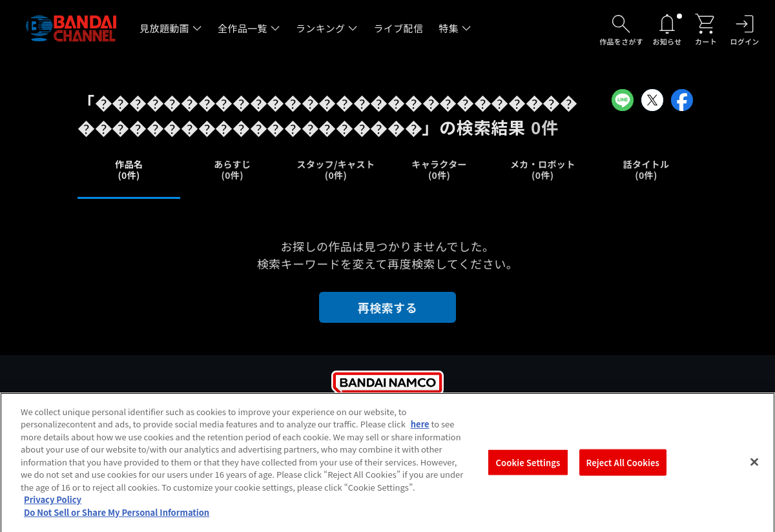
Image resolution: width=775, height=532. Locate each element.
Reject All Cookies (623, 470)
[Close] (754, 470)
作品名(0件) (129, 169)
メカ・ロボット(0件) (543, 169)
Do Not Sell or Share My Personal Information (117, 521)
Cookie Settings (528, 470)
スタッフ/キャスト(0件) (336, 169)
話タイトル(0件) (646, 169)
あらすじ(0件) (232, 169)
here (420, 432)
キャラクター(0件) (439, 169)
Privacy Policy (53, 508)
